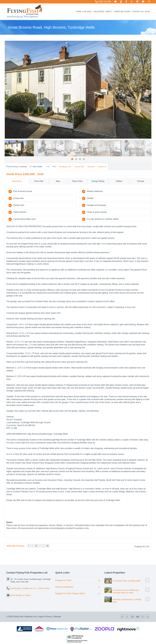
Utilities (119, 181)
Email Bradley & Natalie (21, 595)
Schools (141, 181)
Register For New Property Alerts (70, 593)
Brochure (91, 167)
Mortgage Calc (65, 167)
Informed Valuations (64, 587)
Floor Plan (39, 181)
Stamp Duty (79, 167)
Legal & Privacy (45, 617)
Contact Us (138, 11)
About (109, 11)
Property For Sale (63, 580)
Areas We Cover (123, 11)
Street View (77, 181)
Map (58, 181)
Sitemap (57, 617)
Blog (147, 11)
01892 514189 (103, 2)
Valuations (99, 11)
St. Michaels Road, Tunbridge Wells (127, 581)
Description (17, 181)
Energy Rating (98, 181)
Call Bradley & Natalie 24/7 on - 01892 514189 (30, 588)
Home (79, 11)
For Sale (87, 11)
